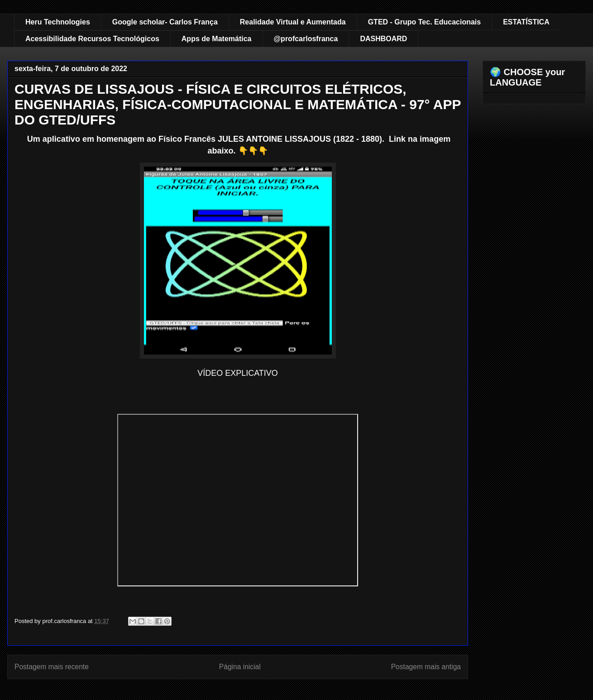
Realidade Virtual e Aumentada (293, 22)
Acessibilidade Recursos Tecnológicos (92, 39)
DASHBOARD (383, 39)
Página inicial (240, 667)
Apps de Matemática (217, 39)
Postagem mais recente (52, 667)
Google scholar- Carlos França (165, 22)
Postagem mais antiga (426, 667)
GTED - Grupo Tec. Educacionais (425, 22)
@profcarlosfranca (306, 39)
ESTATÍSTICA (526, 22)
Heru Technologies (58, 22)
